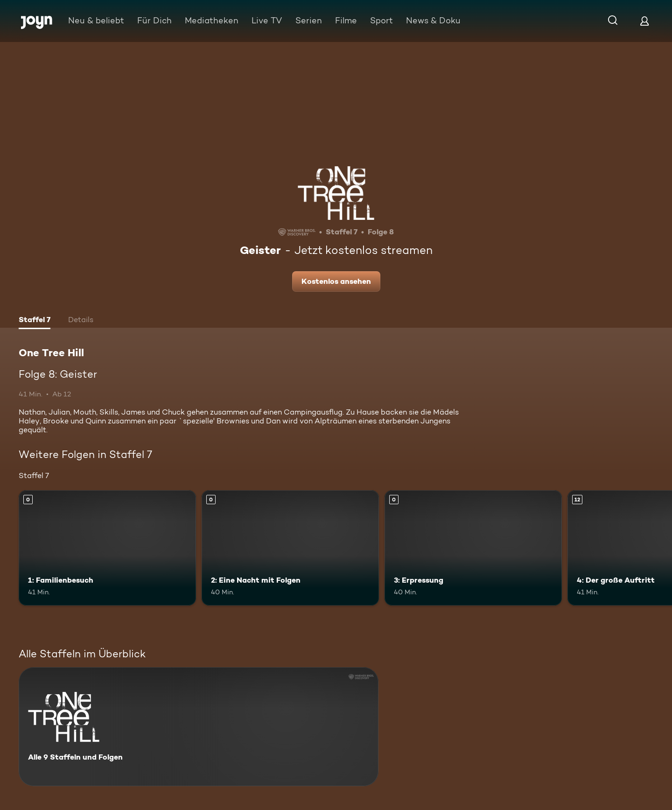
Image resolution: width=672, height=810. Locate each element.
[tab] (35, 321)
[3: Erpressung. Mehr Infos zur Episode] (473, 548)
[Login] (644, 21)
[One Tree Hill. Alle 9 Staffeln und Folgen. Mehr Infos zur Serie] (199, 727)
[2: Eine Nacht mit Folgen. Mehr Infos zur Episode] (290, 548)
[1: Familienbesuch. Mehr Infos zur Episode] (107, 548)
